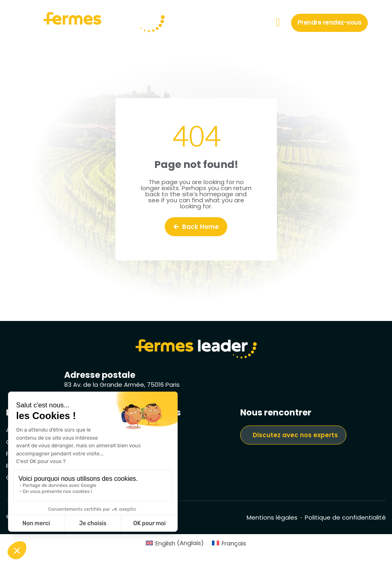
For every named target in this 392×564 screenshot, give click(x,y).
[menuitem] (175, 543)
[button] (278, 23)
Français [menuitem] (234, 543)
